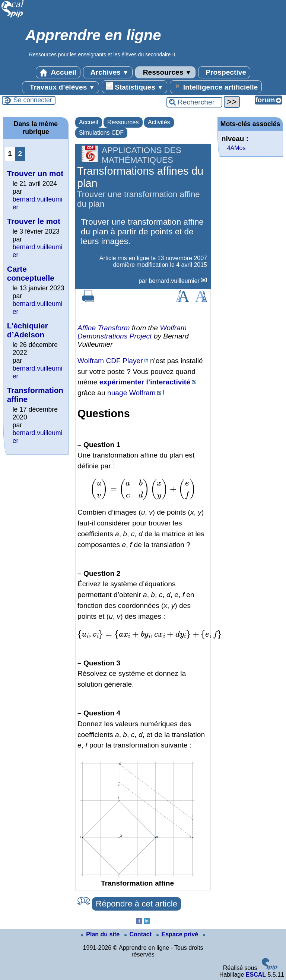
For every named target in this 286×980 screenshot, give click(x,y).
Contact (139, 934)
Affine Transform (104, 328)
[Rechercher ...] (194, 102)
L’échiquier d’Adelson (28, 330)
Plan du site (101, 934)
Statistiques (134, 87)
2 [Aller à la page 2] (20, 154)
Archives (108, 72)
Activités (159, 122)
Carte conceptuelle (31, 273)
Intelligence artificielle (216, 87)
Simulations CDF (101, 133)
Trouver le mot (34, 221)
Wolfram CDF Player (110, 361)
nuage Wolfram (131, 393)
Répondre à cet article (136, 904)
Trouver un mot (35, 173)
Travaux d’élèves (60, 87)
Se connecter (33, 100)
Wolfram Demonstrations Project (132, 332)
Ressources (165, 72)
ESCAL (256, 975)
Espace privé (178, 934)
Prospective (224, 72)
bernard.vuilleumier (174, 281)
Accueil (58, 72)
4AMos (236, 148)
